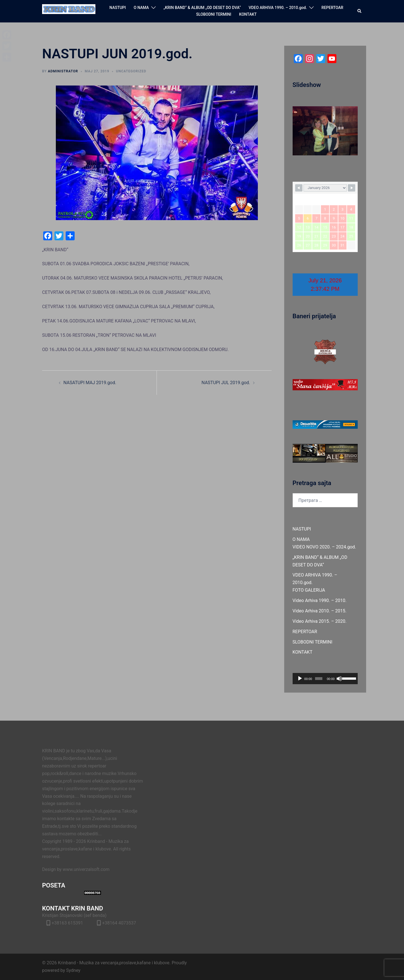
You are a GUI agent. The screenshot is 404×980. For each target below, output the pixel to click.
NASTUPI (118, 8)
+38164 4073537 (119, 923)
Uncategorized (131, 71)
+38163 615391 (67, 923)
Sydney (73, 970)
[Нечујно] (339, 679)
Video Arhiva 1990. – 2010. (320, 600)
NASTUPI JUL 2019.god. (226, 383)
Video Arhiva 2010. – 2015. (320, 611)
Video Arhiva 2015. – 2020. (320, 621)
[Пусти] (300, 679)
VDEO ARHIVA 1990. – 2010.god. (278, 8)
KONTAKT (248, 14)
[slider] (319, 679)
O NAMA (141, 8)
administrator (63, 71)
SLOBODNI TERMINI (214, 14)
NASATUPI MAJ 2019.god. (90, 383)
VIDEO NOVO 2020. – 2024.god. (324, 547)
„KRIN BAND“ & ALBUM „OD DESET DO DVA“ (202, 8)
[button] (360, 11)
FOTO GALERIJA (309, 590)
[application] (325, 679)
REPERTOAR (332, 8)
